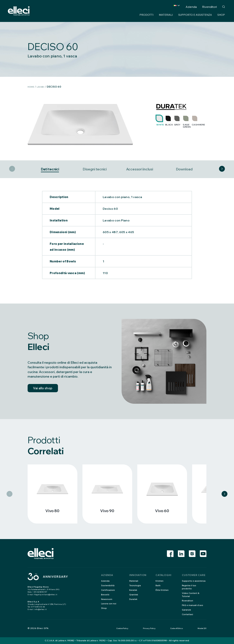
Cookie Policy (122, 628)
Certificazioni (108, 590)
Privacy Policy (149, 628)
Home (32, 87)
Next (222, 169)
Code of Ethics (177, 628)
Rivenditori (210, 7)
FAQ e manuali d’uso (193, 605)
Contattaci (188, 614)
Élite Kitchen (162, 590)
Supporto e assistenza (195, 15)
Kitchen (160, 581)
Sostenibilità (108, 585)
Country (168, 7)
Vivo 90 (107, 511)
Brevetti (106, 595)
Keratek (134, 590)
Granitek (134, 595)
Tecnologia (135, 585)
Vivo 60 (162, 511)
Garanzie (187, 610)
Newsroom (107, 599)
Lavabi (43, 87)
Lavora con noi (109, 603)
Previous (12, 169)
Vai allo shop (45, 390)
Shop (221, 15)
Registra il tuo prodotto (189, 587)
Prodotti (146, 15)
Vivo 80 (52, 511)
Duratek (134, 599)
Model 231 (202, 628)
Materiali (166, 15)
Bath (158, 585)
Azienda (191, 7)
